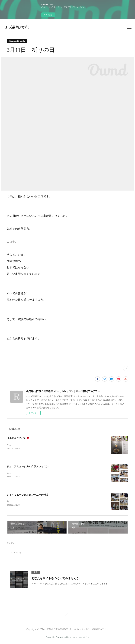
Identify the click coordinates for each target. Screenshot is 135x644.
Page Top (67, 616)
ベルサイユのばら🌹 (18, 438)
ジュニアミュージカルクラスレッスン (28, 467)
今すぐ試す (48, 15)
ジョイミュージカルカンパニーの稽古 (28, 495)
